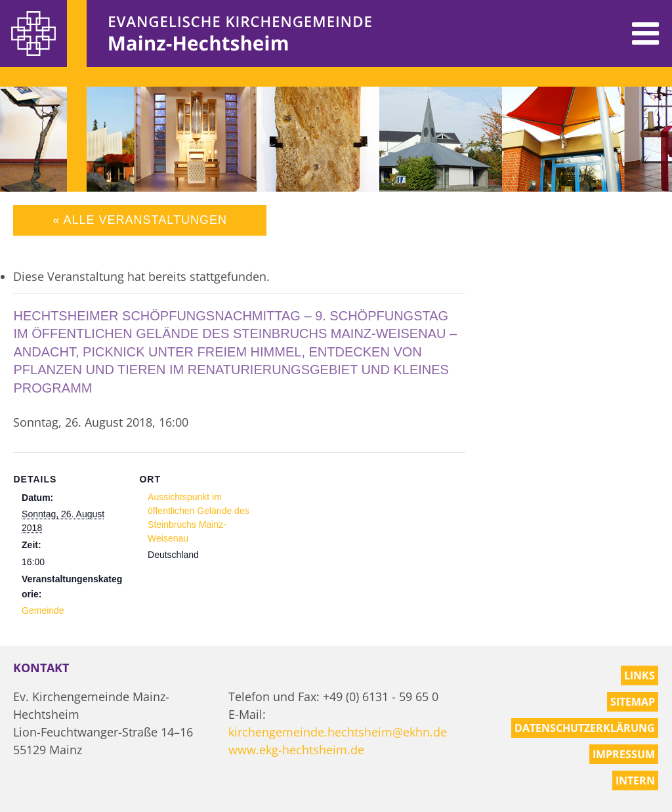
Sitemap (633, 702)
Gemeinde (43, 610)
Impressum (624, 754)
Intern (635, 780)
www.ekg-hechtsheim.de (296, 750)
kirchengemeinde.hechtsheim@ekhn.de (338, 732)
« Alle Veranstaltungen (139, 220)
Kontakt (41, 668)
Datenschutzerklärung (585, 728)
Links (640, 675)
